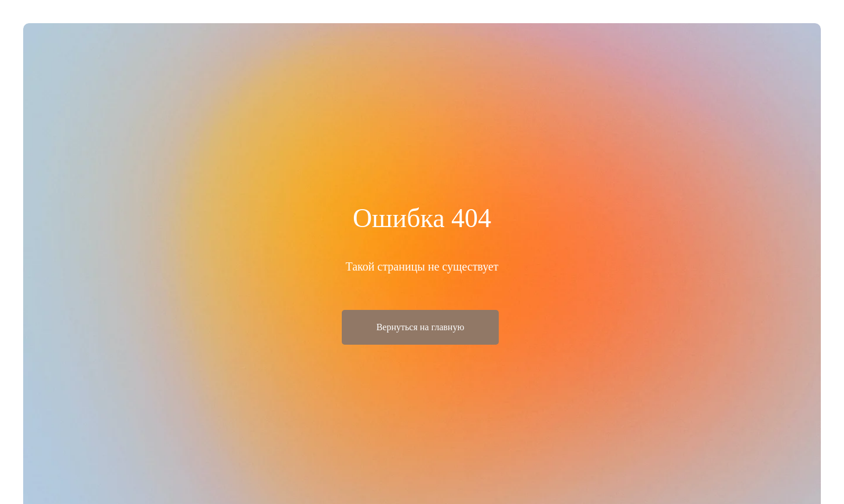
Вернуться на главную (421, 327)
